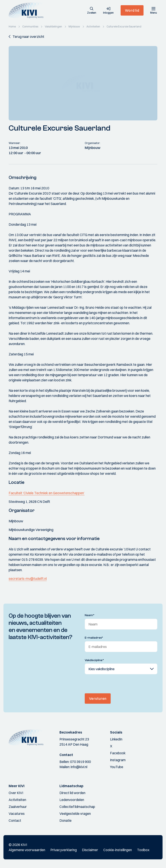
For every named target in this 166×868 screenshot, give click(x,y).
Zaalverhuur (18, 807)
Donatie (65, 820)
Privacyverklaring (64, 850)
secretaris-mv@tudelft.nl (28, 579)
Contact (15, 820)
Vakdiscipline (94, 660)
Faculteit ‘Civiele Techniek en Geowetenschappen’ (47, 493)
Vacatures (17, 814)
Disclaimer (90, 850)
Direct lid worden (72, 793)
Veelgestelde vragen (75, 814)
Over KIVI (16, 793)
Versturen (98, 699)
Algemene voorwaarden (27, 850)
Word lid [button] (132, 10)
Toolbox (143, 850)
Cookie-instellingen (118, 850)
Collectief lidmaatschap (77, 807)
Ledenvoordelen (72, 800)
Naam (90, 615)
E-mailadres (94, 638)
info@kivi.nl (79, 767)
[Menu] (153, 10)
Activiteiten (17, 800)
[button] (92, 11)
